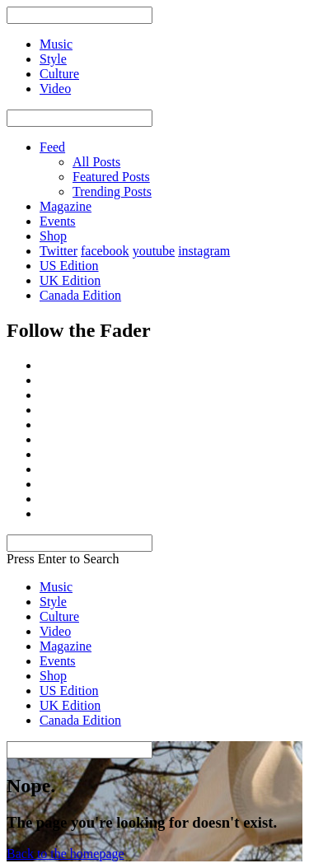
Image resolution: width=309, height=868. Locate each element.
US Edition (69, 266)
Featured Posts (111, 177)
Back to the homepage (66, 854)
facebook (105, 251)
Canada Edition (80, 295)
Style (53, 602)
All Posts (96, 162)
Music (56, 587)
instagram (204, 251)
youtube (154, 251)
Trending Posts (112, 191)
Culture (59, 616)
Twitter (59, 251)
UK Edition (70, 280)
